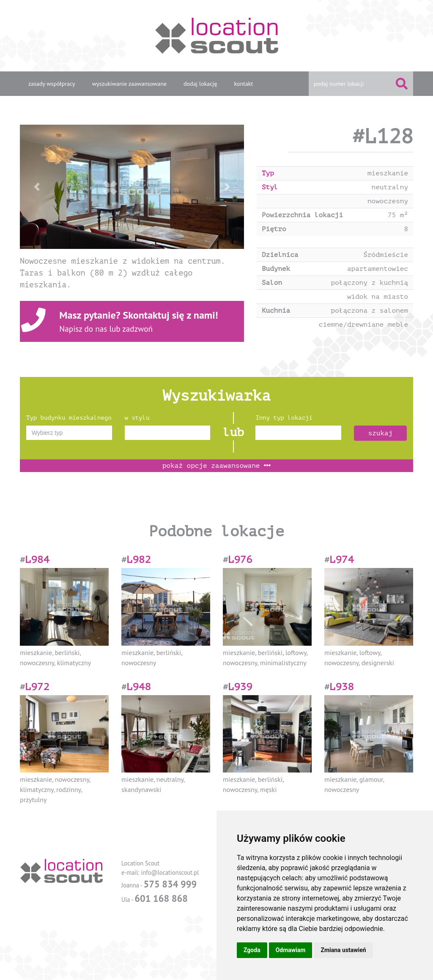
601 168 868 (161, 898)
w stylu (137, 418)
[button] (37, 187)
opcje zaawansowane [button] (216, 466)
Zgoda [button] (252, 950)
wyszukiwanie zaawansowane (129, 84)
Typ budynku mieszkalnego (69, 418)
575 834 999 (170, 884)
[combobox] (69, 433)
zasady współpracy (52, 84)
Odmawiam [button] (291, 950)
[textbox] (69, 433)
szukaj (381, 433)
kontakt (243, 84)
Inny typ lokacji (284, 418)
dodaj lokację (200, 84)
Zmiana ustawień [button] (343, 950)
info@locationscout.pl (170, 872)
